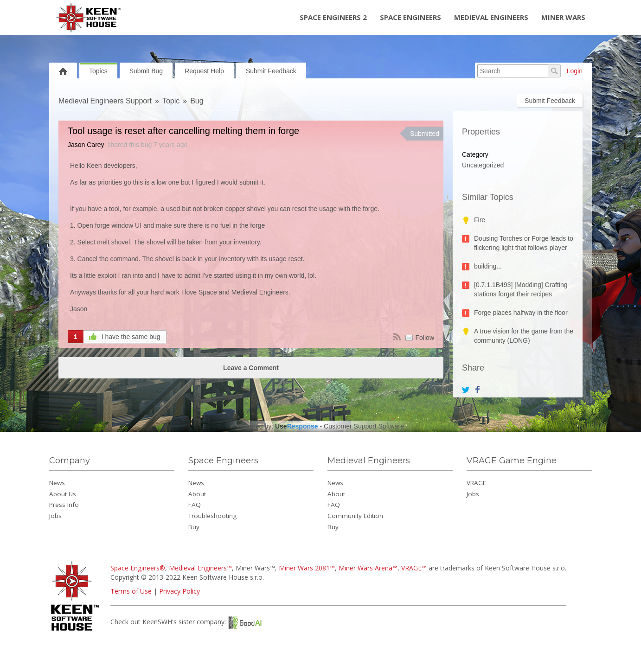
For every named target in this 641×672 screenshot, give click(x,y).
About (197, 494)
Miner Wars (563, 17)
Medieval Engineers (491, 17)
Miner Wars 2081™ (307, 568)
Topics (98, 71)
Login (575, 71)
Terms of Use (131, 591)
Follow (425, 338)
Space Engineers (410, 17)
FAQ (195, 505)
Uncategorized (483, 165)
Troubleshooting (212, 516)
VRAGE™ (414, 568)
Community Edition (355, 516)
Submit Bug (146, 71)
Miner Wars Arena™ (368, 568)
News (57, 483)
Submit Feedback (271, 71)
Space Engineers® (138, 568)
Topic (171, 101)
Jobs (55, 516)
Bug (197, 101)
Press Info (64, 505)
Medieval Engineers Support (105, 101)
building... (488, 266)
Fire (480, 220)
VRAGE (476, 483)
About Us (63, 494)
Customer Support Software (364, 426)
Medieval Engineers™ (200, 568)
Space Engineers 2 (333, 17)
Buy (194, 527)
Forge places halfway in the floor (521, 313)
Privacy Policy (179, 591)
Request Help (204, 71)
